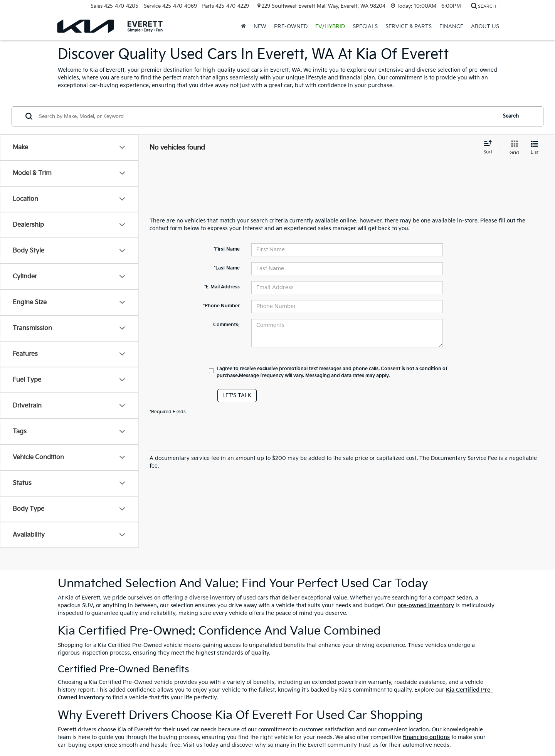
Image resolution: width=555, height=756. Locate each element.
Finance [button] (451, 26)
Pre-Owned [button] (291, 26)
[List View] (535, 148)
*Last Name (227, 268)
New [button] (260, 26)
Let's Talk (237, 395)
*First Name (227, 249)
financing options (426, 737)
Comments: (226, 325)
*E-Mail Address (222, 287)
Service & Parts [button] (409, 26)
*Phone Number (221, 306)
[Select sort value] (490, 148)
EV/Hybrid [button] (330, 26)
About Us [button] (485, 26)
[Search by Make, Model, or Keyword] (267, 116)
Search (511, 116)
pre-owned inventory (426, 605)
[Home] (243, 27)
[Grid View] (513, 148)
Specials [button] (365, 26)
